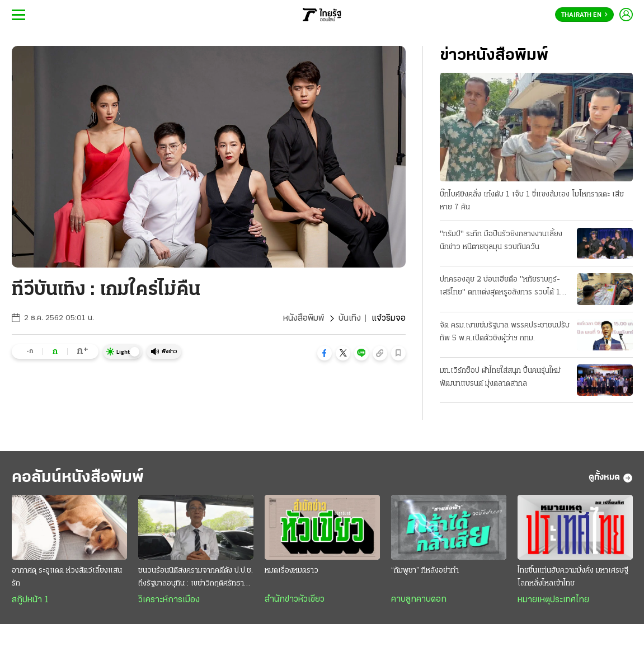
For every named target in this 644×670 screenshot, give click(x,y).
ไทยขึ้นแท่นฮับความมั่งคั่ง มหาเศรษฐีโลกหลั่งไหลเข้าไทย (573, 577)
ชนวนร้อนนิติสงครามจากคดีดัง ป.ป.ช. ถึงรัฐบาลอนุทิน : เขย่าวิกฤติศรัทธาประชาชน (196, 578)
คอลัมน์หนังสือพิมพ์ (78, 478)
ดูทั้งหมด (611, 478)
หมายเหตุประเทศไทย (553, 600)
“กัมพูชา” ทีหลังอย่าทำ (425, 571)
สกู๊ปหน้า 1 (30, 600)
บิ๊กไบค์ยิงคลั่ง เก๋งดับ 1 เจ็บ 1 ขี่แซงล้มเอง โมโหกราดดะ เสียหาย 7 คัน (532, 201)
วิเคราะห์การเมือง (169, 600)
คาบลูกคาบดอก (419, 599)
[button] (325, 353)
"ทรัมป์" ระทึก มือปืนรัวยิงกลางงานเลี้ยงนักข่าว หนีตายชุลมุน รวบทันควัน (501, 241)
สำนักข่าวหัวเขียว (295, 599)
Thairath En (584, 15)
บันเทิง (350, 318)
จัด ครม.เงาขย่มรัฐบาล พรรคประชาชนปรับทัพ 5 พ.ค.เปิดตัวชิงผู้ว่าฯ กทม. (505, 332)
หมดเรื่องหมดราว (292, 571)
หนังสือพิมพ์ (304, 318)
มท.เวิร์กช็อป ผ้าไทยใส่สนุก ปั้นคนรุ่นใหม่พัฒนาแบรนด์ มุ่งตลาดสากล (500, 377)
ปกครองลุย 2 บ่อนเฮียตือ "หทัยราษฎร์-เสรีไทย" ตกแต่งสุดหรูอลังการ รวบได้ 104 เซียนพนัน (505, 287)
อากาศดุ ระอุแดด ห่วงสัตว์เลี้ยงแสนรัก (67, 577)
